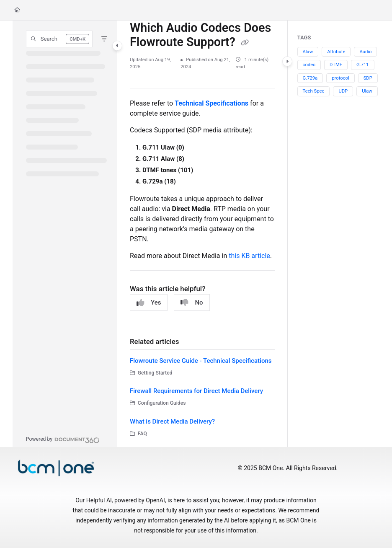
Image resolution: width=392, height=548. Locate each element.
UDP (343, 91)
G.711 (363, 65)
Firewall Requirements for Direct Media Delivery (196, 391)
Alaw (308, 52)
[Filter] (104, 39)
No (192, 303)
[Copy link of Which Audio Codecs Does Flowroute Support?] (245, 43)
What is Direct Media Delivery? (172, 421)
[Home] (17, 10)
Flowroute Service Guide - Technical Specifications (201, 361)
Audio (365, 52)
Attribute (336, 52)
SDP (368, 78)
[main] (202, 234)
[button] (59, 39)
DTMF (336, 65)
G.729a (310, 78)
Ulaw (367, 91)
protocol (340, 78)
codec (309, 65)
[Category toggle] (117, 46)
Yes (149, 303)
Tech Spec (314, 91)
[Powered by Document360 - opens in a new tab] (63, 439)
